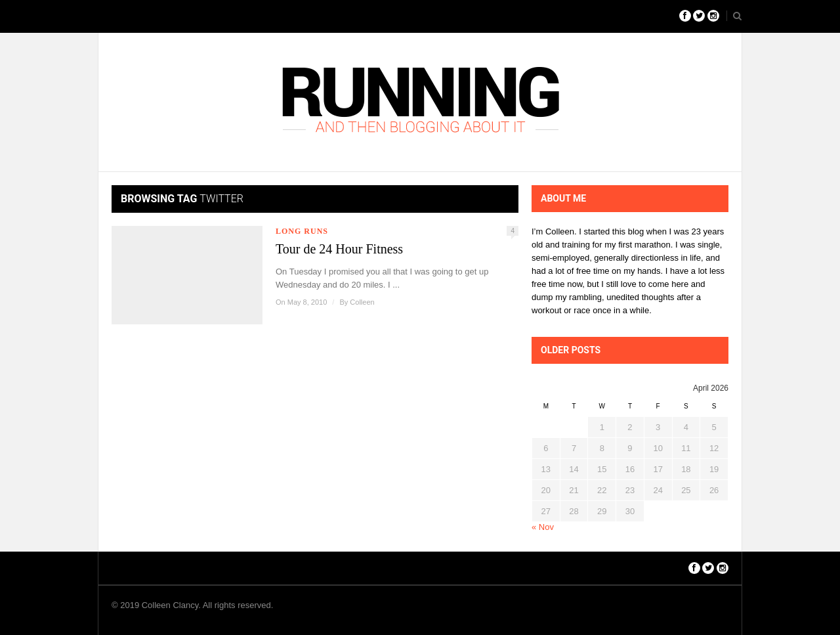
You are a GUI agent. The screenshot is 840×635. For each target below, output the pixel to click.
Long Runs (302, 231)
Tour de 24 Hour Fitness (339, 249)
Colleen (362, 302)
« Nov (543, 527)
